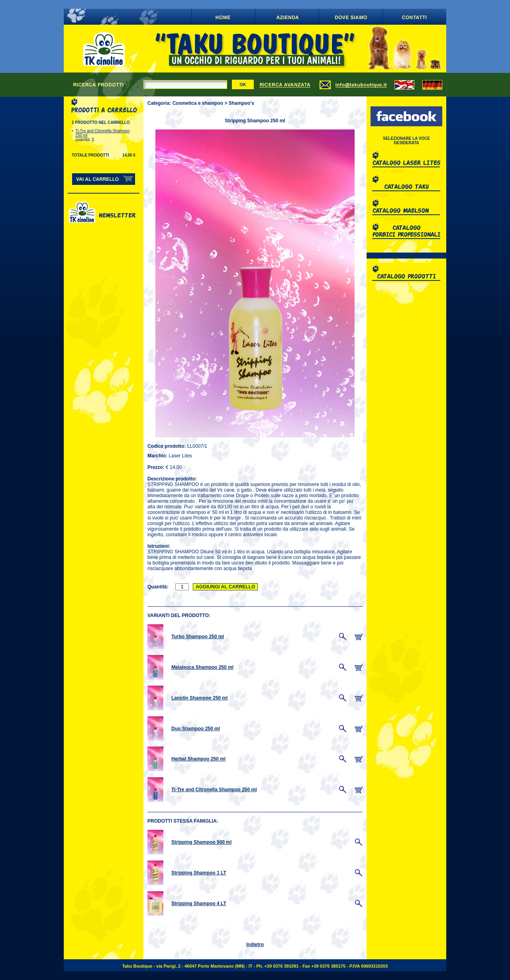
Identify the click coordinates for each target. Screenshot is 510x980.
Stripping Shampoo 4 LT (199, 904)
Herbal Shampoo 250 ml (198, 759)
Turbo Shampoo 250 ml (198, 637)
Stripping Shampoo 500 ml (201, 842)
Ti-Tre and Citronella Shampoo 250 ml (214, 790)
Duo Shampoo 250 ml (196, 729)
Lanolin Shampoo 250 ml (199, 698)
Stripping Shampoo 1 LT (199, 873)
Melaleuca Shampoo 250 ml (202, 667)
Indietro (255, 945)
